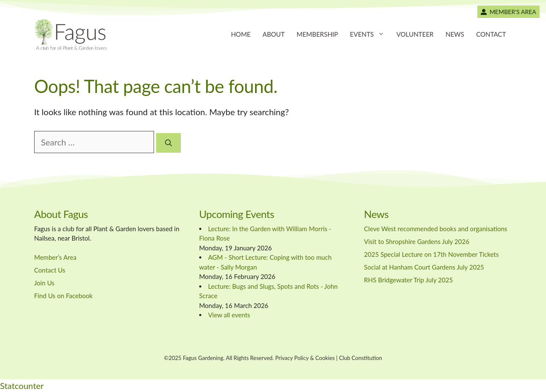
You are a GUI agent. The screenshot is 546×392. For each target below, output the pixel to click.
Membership (317, 34)
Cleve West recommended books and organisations (436, 229)
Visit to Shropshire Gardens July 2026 (417, 241)
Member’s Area (55, 257)
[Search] (168, 143)
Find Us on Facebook (63, 296)
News (455, 34)
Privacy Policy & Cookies (305, 358)
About (273, 34)
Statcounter (22, 386)
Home (241, 34)
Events (370, 34)
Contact (491, 34)
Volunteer (415, 34)
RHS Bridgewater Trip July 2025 (408, 280)
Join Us (44, 283)
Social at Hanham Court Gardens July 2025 (424, 267)
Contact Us (50, 270)
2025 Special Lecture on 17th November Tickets (431, 254)
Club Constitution (361, 358)
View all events (229, 315)
